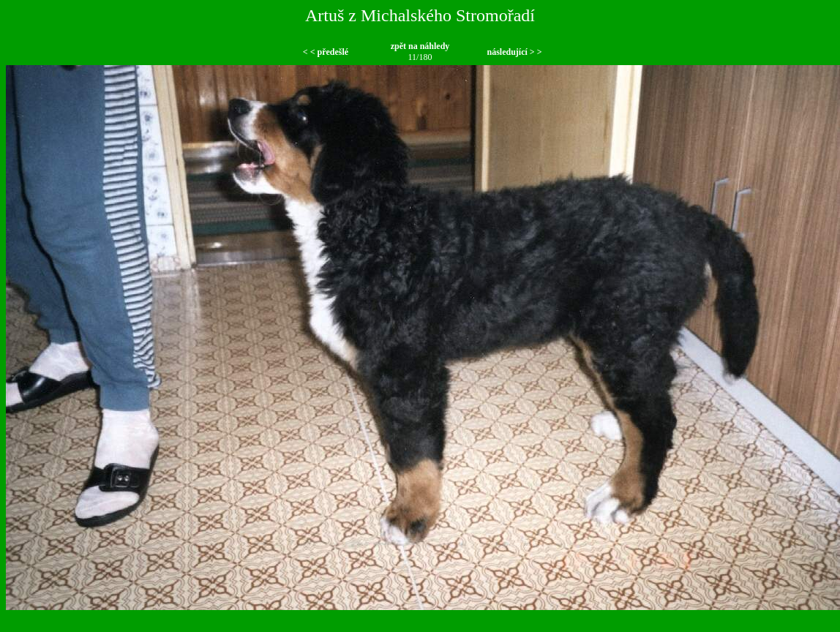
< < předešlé (326, 52)
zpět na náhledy (420, 46)
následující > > (514, 52)
